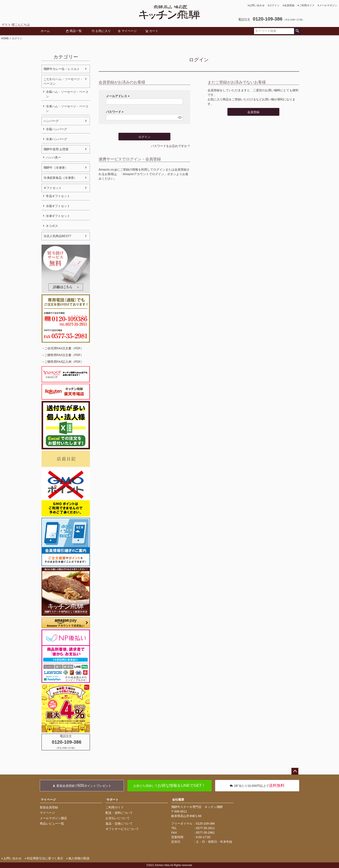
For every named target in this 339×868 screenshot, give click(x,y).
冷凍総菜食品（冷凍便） (60, 178)
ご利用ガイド (307, 5)
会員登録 (289, 5)
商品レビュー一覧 (52, 824)
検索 (297, 31)
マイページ (127, 31)
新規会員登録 (49, 807)
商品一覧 (74, 31)
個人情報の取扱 (79, 858)
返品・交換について (119, 824)
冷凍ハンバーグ (56, 139)
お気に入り (101, 31)
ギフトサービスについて (122, 829)
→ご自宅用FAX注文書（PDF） (62, 348)
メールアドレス (118, 96)
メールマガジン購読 (53, 818)
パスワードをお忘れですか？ (171, 146)
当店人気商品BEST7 (57, 236)
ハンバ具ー (53, 157)
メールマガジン (328, 5)
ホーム (45, 31)
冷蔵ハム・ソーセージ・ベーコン (67, 94)
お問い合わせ (257, 5)
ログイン (274, 5)
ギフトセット (53, 188)
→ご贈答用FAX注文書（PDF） (62, 355)
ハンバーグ (51, 121)
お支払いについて (118, 818)
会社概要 (178, 800)
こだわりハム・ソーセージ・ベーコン (63, 81)
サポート (112, 800)
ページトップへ (295, 771)
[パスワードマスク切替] (180, 117)
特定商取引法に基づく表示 (45, 858)
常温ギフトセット (58, 196)
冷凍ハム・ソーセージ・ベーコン (67, 108)
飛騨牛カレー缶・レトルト (62, 69)
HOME (5, 38)
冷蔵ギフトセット (58, 206)
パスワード (115, 112)
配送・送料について (119, 813)
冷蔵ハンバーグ (56, 129)
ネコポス (52, 226)
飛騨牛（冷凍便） (56, 168)
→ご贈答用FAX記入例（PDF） (62, 362)
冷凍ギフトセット (58, 216)
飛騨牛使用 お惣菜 (56, 149)
